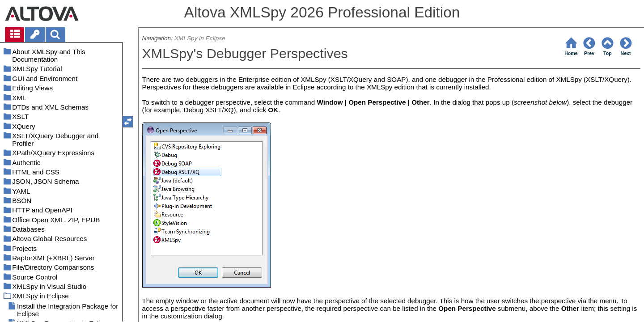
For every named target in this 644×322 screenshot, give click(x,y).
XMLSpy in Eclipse (200, 38)
